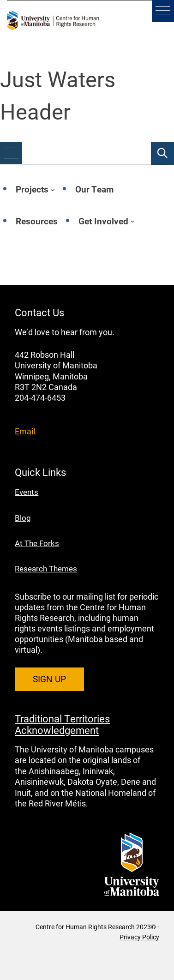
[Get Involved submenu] (132, 221)
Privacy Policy (139, 937)
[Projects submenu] (53, 190)
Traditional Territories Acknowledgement (62, 724)
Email (25, 431)
